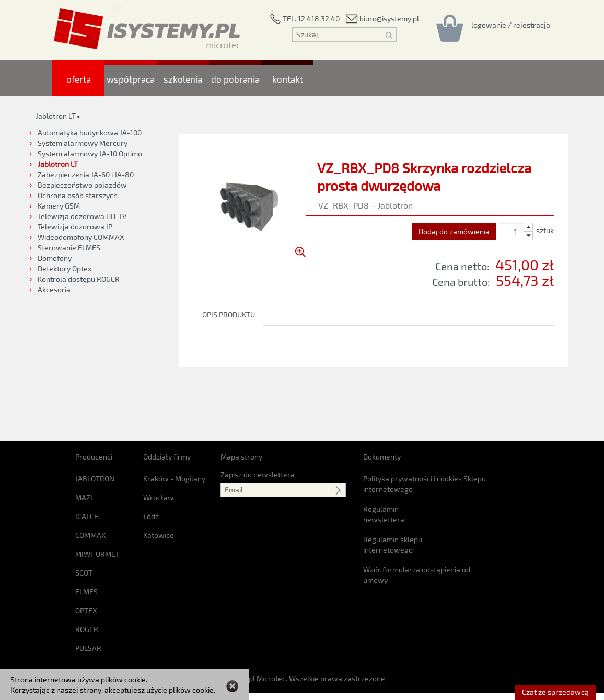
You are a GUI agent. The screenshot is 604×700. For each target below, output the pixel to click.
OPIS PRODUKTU (229, 314)
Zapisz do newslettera (258, 420)
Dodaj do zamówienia (454, 231)
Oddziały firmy (167, 402)
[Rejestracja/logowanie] (511, 25)
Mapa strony (241, 402)
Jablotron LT (56, 116)
